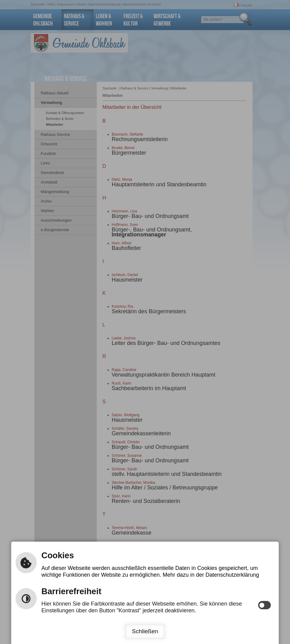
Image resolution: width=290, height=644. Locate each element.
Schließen (145, 631)
